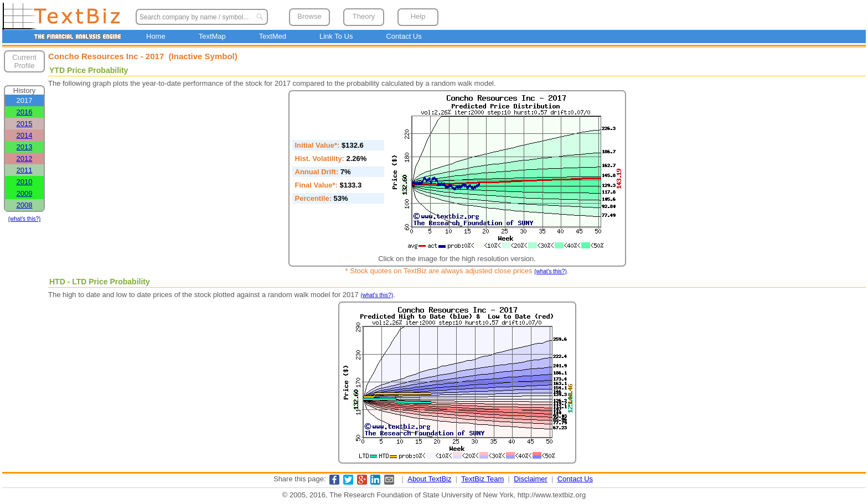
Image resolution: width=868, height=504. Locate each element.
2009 (25, 193)
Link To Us (336, 36)
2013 (25, 147)
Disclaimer (531, 479)
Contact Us (404, 36)
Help (418, 16)
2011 (25, 170)
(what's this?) (25, 219)
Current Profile (24, 61)
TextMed (273, 36)
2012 (25, 159)
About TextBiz (429, 479)
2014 (25, 135)
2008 (25, 205)
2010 (25, 182)
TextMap (212, 36)
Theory (364, 16)
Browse (309, 16)
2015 (25, 124)
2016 (25, 112)
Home (156, 36)
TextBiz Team (482, 479)
